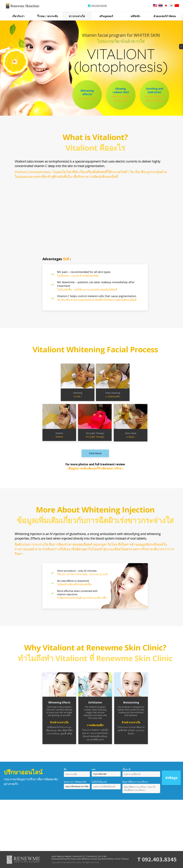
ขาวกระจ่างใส (77, 16)
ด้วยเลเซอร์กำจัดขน (165, 16)
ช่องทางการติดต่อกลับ (75, 782)
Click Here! (95, 453)
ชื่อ (65, 769)
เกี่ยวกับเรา (18, 16)
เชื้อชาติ (126, 769)
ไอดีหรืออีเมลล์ (99, 782)
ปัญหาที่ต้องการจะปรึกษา (135, 782)
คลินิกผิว (135, 16)
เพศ (93, 769)
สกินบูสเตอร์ (106, 16)
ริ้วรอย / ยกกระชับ (48, 16)
